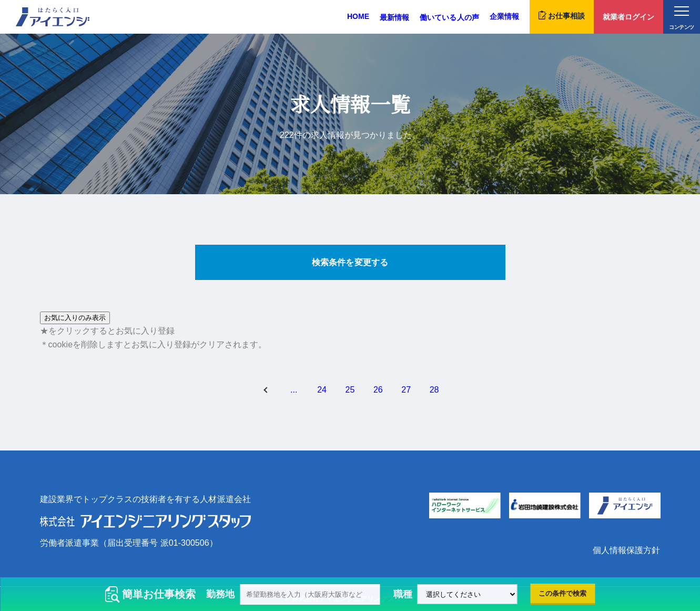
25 (350, 390)
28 (434, 390)
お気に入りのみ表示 (75, 318)
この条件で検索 (562, 593)
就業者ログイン (628, 17)
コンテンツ (681, 18)
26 (378, 390)
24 (322, 390)
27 (406, 390)
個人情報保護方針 (626, 550)
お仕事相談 (562, 15)
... (294, 390)
